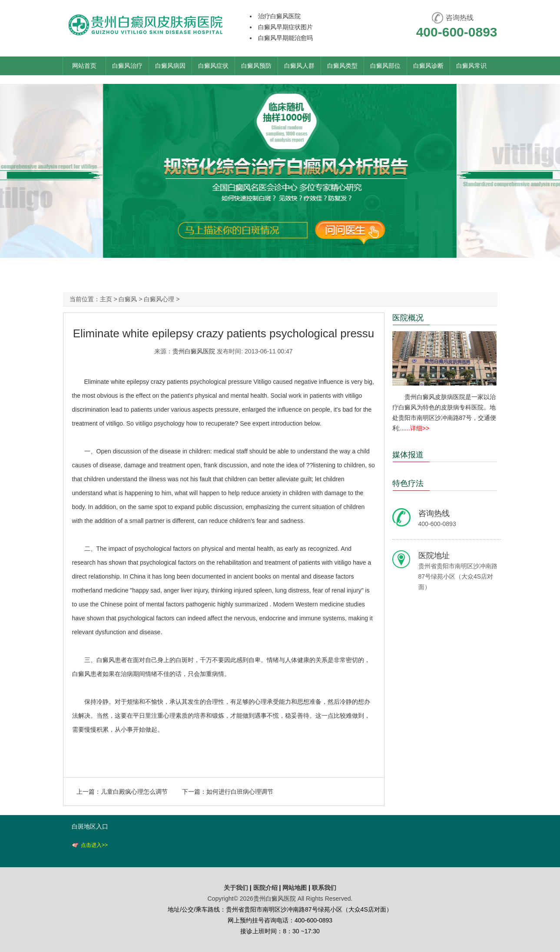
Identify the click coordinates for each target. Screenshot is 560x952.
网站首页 (84, 66)
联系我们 (324, 888)
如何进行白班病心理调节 (240, 792)
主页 (106, 299)
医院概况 (408, 318)
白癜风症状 (213, 66)
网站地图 (295, 888)
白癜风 (128, 299)
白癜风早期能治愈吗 (285, 38)
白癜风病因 (170, 66)
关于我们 (236, 888)
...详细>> (417, 428)
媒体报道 (408, 455)
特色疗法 (408, 483)
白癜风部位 (385, 66)
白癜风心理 (159, 299)
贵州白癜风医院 (194, 351)
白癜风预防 (256, 66)
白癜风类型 (342, 66)
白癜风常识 (471, 66)
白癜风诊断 (428, 66)
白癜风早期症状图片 (285, 27)
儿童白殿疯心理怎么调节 (134, 792)
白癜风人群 (299, 66)
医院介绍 (266, 888)
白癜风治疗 (127, 66)
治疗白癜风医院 (279, 16)
